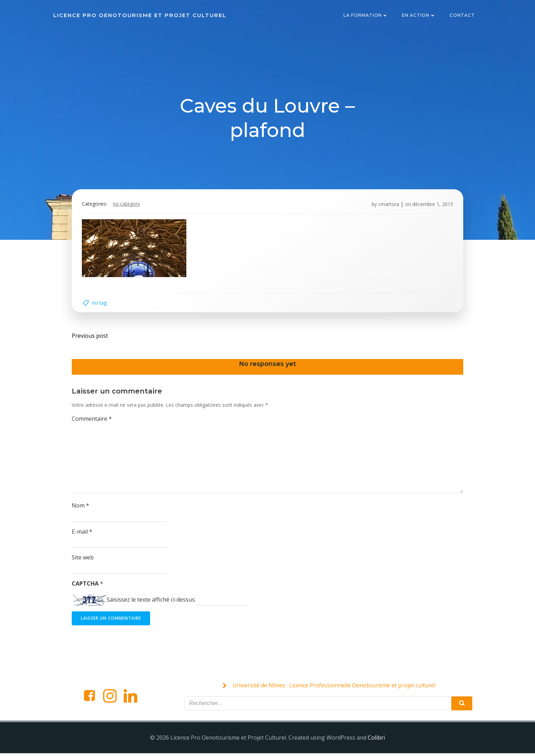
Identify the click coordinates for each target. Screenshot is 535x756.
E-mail (82, 534)
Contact (463, 16)
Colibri (376, 740)
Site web (83, 560)
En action (419, 16)
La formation (366, 16)
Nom (81, 508)
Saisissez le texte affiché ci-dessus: (152, 602)
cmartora (388, 205)
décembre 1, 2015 (432, 205)
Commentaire (92, 421)
